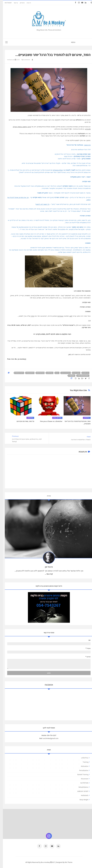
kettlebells (82, 795)
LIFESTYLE (47, 373)
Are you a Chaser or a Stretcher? (48, 421)
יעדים (54, 373)
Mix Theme (66, 862)
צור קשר (13, 3)
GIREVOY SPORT (80, 791)
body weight (81, 800)
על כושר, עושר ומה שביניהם (23, 421)
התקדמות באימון (63, 373)
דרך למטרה (83, 373)
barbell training (80, 774)
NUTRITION (81, 783)
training (69, 376)
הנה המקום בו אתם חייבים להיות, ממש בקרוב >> (49, 334)
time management (80, 376)
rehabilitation (81, 787)
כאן (67, 354)
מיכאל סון (19, 3)
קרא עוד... (46, 574)
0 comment (23, 60)
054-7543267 (5, 3)
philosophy (27, 373)
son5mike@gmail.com (48, 738)
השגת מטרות (73, 373)
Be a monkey (43, 862)
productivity (16, 373)
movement (82, 779)
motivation (37, 373)
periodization (81, 770)
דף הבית (26, 3)
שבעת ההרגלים (65, 325)
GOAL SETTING (54, 418)
